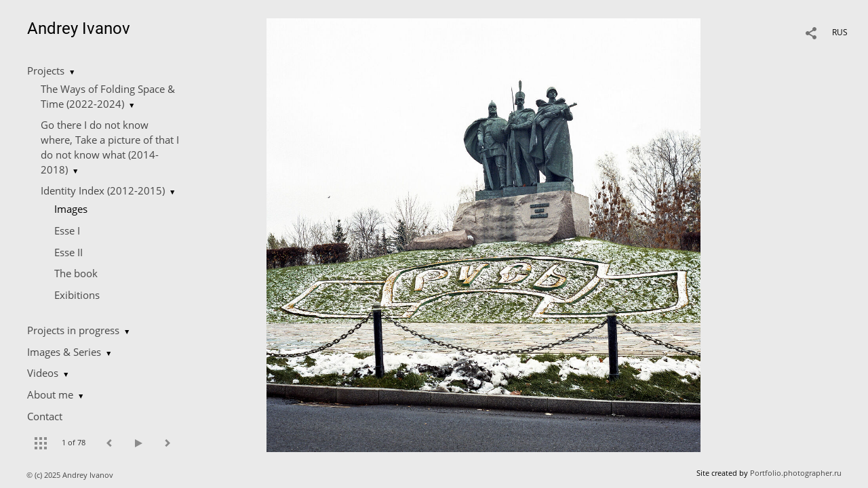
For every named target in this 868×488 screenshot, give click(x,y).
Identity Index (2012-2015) (103, 190)
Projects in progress (73, 330)
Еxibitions (77, 295)
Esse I (67, 230)
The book (76, 273)
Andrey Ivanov (79, 28)
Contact (45, 416)
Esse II (68, 252)
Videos (43, 373)
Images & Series (64, 352)
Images (71, 209)
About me (50, 394)
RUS (840, 32)
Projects (46, 70)
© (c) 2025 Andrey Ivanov (71, 475)
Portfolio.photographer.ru (796, 473)
